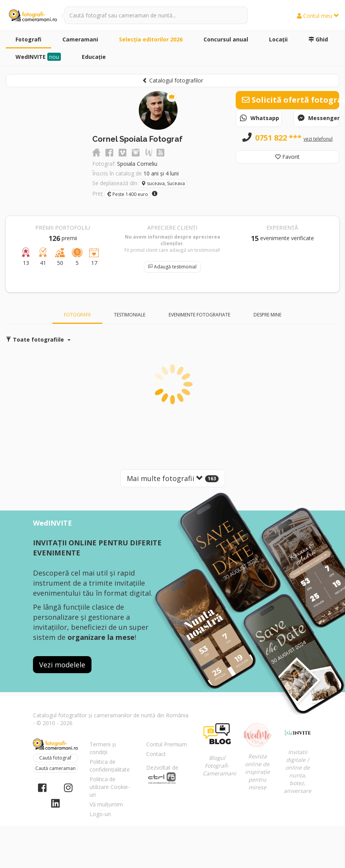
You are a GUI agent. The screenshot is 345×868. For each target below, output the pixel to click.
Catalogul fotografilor (173, 80)
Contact (156, 754)
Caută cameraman (55, 768)
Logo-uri (100, 814)
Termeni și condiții (103, 748)
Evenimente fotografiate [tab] (199, 315)
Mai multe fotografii (173, 478)
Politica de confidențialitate (110, 766)
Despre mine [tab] (267, 315)
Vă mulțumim (106, 804)
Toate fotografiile (38, 339)
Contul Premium (166, 744)
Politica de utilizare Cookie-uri (110, 787)
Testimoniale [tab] (130, 315)
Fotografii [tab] (77, 315)
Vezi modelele (62, 665)
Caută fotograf (55, 758)
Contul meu (318, 16)
